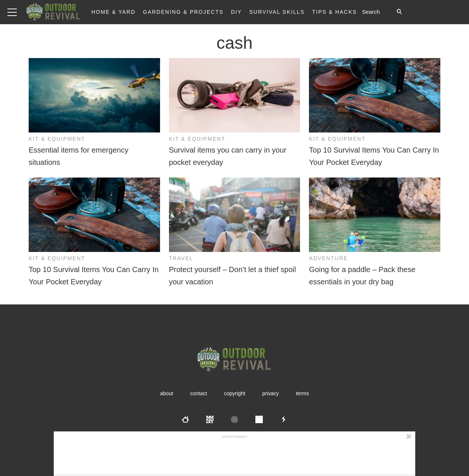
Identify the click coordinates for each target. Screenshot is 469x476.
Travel (181, 258)
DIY (237, 12)
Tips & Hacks (334, 12)
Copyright (235, 393)
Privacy (271, 393)
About (167, 393)
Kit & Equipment (57, 139)
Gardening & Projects (183, 12)
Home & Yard (113, 12)
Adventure (328, 258)
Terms (302, 393)
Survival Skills (277, 12)
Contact (199, 393)
